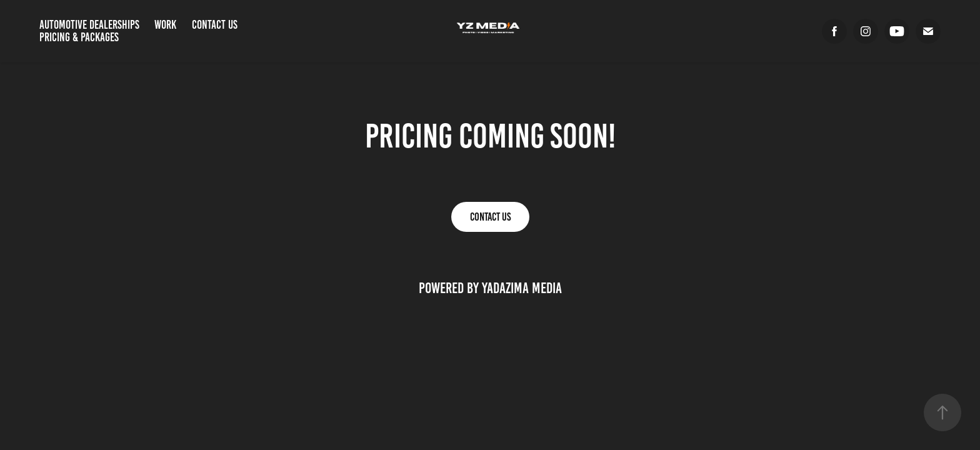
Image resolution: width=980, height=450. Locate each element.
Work (165, 25)
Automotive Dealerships (89, 25)
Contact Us (215, 25)
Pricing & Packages (79, 37)
